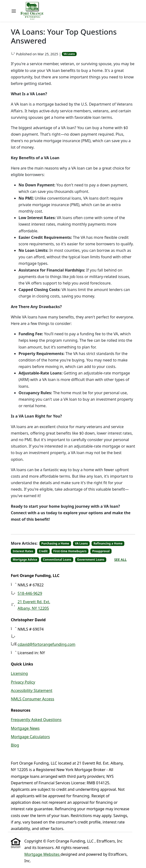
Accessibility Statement (32, 691)
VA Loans (69, 54)
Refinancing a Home (108, 543)
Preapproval (101, 551)
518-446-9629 (30, 593)
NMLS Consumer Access (33, 699)
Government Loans (91, 560)
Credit (43, 551)
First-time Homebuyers (70, 551)
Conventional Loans (57, 560)
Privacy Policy (23, 682)
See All (120, 560)
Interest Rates (23, 551)
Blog (15, 745)
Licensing (19, 673)
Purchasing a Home (55, 543)
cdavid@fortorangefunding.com (46, 644)
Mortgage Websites (42, 854)
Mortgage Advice (25, 560)
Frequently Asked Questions (36, 720)
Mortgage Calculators (30, 737)
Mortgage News (25, 728)
